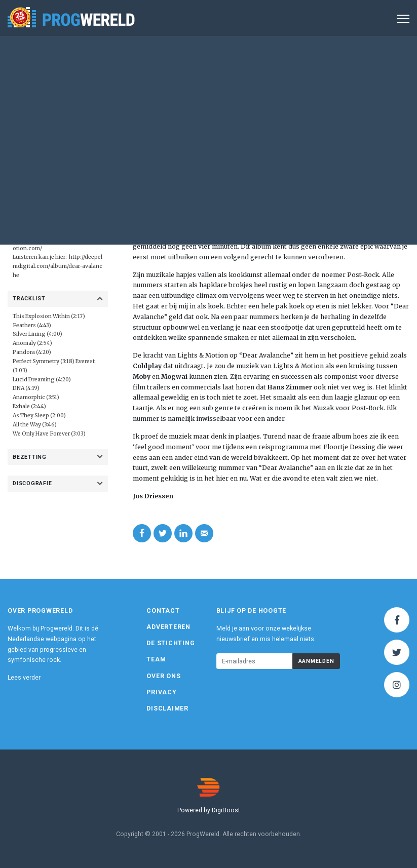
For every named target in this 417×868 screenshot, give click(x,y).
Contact (163, 611)
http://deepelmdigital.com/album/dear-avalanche (58, 266)
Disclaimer (167, 708)
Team (156, 659)
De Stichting (170, 643)
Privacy (161, 692)
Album (272, 103)
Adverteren (168, 627)
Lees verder (24, 678)
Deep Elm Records (53, 230)
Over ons (163, 676)
